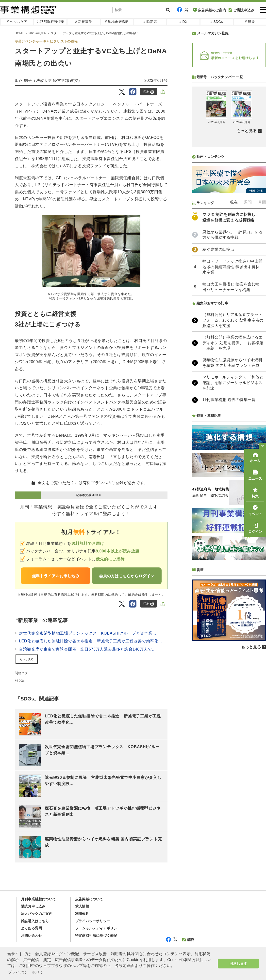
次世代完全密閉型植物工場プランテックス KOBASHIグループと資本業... (88, 633)
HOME (19, 33)
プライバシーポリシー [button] (28, 972)
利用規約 (82, 914)
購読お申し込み (33, 906)
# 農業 (250, 22)
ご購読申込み (241, 10)
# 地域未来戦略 (117, 22)
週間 (248, 333)
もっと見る (27, 659)
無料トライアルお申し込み (56, 576)
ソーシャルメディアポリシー (98, 928)
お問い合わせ (31, 935)
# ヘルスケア (17, 22)
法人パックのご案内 (37, 914)
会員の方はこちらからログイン (127, 576)
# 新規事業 (84, 22)
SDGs (21, 681)
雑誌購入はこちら (35, 921)
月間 (262, 333)
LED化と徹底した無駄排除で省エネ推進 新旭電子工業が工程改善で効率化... (91, 641)
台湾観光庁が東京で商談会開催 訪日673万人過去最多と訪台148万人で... (87, 649)
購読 (188, 940)
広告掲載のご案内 (210, 10)
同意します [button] (238, 964)
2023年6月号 (37, 33)
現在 (234, 333)
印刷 (149, 92)
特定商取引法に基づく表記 (96, 935)
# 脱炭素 (150, 22)
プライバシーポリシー (93, 921)
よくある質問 (31, 928)
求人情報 (82, 906)
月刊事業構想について (38, 899)
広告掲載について (89, 899)
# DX (183, 22)
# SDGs (216, 22)
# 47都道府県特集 (50, 22)
